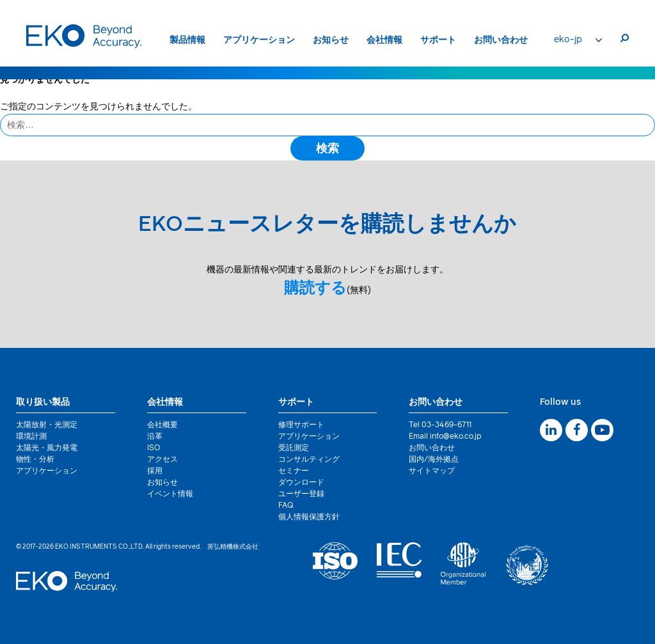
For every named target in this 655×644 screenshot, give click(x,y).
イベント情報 (170, 494)
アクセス (162, 460)
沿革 (155, 437)
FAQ (286, 506)
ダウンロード (301, 483)
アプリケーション (259, 40)
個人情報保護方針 (309, 517)
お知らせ (331, 40)
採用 (155, 471)
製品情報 (187, 40)
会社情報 (384, 40)
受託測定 (294, 448)
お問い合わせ (501, 40)
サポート (438, 40)
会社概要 (162, 425)
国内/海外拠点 (434, 460)
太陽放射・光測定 (47, 425)
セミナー (294, 471)
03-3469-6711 (446, 425)
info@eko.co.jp (456, 437)
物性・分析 (35, 460)
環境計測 (31, 437)
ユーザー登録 (301, 494)
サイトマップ (432, 471)
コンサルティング (309, 460)
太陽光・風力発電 (47, 448)
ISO (154, 448)
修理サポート (301, 425)
